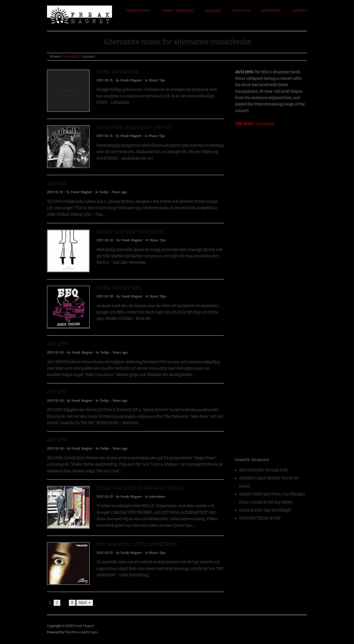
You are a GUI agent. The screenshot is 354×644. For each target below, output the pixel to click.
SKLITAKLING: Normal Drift (263, 470)
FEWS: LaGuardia (118, 72)
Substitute (255, 124)
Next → (85, 603)
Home (67, 56)
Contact (300, 11)
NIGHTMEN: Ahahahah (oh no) (135, 127)
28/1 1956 (57, 440)
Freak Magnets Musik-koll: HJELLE (141, 488)
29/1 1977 (57, 392)
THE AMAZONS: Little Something (137, 544)
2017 (78, 56)
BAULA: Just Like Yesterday (131, 232)
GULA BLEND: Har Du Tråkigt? (265, 510)
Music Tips (241, 11)
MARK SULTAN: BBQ (119, 288)
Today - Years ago (113, 192)
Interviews (271, 11)
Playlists (213, 11)
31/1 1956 (57, 184)
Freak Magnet (138, 11)
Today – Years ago (178, 11)
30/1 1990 (58, 344)
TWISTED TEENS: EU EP (260, 518)
